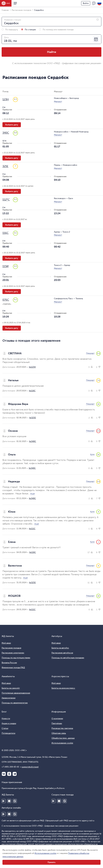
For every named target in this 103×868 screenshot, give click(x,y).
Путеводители (8, 733)
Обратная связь (59, 733)
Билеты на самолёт (11, 688)
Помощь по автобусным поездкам (68, 658)
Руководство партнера (62, 728)
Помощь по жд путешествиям (16, 658)
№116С (32, 391)
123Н (6, 100)
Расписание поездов (11, 648)
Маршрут (58, 102)
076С (6, 300)
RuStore (15, 801)
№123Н (32, 367)
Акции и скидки (9, 723)
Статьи (5, 728)
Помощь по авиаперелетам (15, 703)
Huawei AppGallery (9, 801)
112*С (6, 200)
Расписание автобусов (62, 653)
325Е (5, 166)
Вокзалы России (9, 663)
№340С (33, 441)
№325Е (33, 418)
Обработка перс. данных (63, 738)
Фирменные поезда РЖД (13, 668)
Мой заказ (6, 643)
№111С (32, 529)
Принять (51, 862)
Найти (52, 52)
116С (5, 233)
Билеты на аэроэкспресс (63, 688)
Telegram (15, 774)
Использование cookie (62, 743)
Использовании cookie (45, 853)
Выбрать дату (12, 125)
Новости (6, 718)
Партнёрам (57, 723)
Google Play (4, 801)
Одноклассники (9, 774)
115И (5, 266)
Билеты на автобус (60, 648)
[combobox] (51, 22)
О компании (57, 718)
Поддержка (94, 3)
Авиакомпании (9, 698)
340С (6, 133)
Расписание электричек (13, 653)
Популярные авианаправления (16, 693)
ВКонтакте (4, 774)
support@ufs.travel (30, 767)
